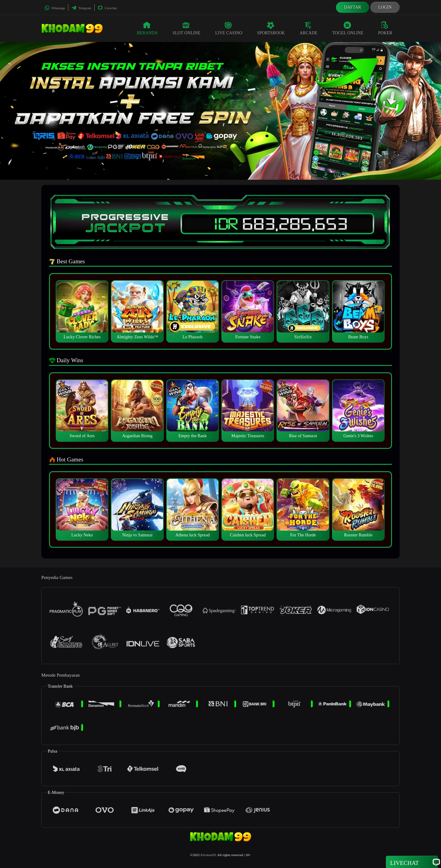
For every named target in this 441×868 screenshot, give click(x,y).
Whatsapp (55, 8)
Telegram (81, 8)
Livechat (107, 8)
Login (385, 7)
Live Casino (229, 28)
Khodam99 (208, 855)
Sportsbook (271, 28)
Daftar (352, 7)
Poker (385, 28)
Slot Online (186, 28)
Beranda (147, 28)
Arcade (309, 28)
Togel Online (348, 28)
